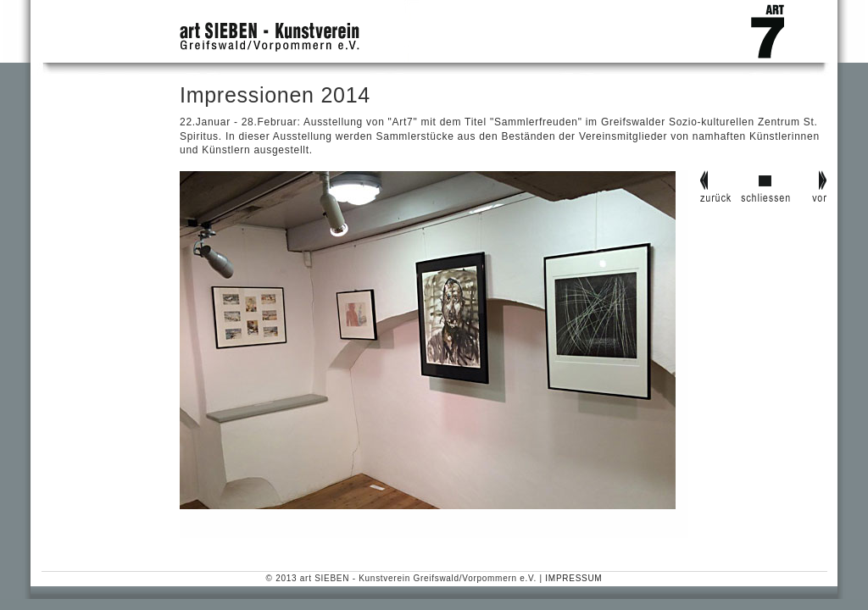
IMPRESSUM (573, 578)
